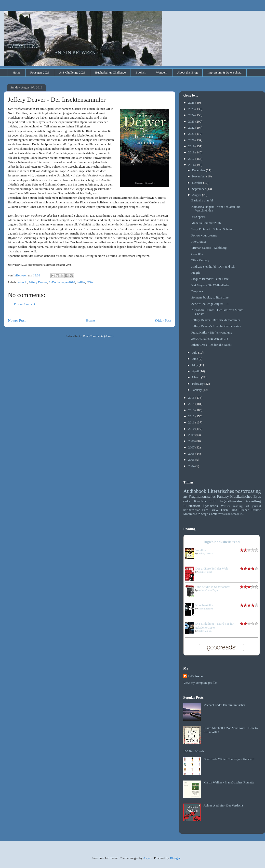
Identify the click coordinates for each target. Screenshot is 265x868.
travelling (253, 501)
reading (238, 506)
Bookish (141, 72)
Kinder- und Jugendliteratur (218, 501)
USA (90, 282)
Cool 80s (197, 254)
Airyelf (148, 858)
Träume (256, 510)
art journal (253, 506)
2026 (192, 103)
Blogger (175, 858)
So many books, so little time (210, 297)
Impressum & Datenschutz (224, 72)
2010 (192, 429)
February (198, 384)
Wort (242, 514)
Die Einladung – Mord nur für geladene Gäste (214, 626)
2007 (192, 447)
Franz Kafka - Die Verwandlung (212, 332)
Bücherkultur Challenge (111, 72)
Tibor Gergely (200, 260)
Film (205, 510)
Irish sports (198, 217)
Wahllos (200, 550)
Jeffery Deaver (38, 282)
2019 (192, 146)
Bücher (244, 510)
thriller (81, 282)
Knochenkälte (204, 605)
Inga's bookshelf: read (222, 542)
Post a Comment (25, 304)
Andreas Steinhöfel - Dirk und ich (213, 267)
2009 (192, 435)
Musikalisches (241, 496)
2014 (192, 404)
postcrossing (248, 491)
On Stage (202, 514)
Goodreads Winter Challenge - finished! (229, 759)
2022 (192, 128)
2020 (192, 140)
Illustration (192, 506)
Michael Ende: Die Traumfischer (224, 705)
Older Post (163, 320)
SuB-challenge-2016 (62, 282)
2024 (192, 115)
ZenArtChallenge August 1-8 (210, 304)
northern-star (192, 510)
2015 (192, 398)
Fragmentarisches (202, 496)
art (185, 496)
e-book (23, 282)
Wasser (225, 506)
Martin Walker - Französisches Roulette (229, 782)
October (198, 183)
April (196, 371)
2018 (192, 152)
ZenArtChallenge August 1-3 (210, 339)
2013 (192, 410)
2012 (192, 416)
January (198, 390)
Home (17, 72)
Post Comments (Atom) (98, 336)
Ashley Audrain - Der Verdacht (223, 805)
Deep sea (197, 291)
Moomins (189, 514)
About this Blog (187, 72)
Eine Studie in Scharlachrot (213, 587)
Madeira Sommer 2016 (206, 223)
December (199, 170)
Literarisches (221, 491)
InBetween (195, 676)
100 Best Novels (194, 751)
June (195, 359)
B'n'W (214, 510)
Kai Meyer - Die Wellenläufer (210, 285)
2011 (192, 422)
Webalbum (224, 514)
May (195, 365)
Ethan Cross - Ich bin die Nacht (211, 345)
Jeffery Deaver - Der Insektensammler (216, 320)
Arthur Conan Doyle (208, 590)
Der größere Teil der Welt (212, 568)
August (197, 195)
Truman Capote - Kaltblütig (209, 248)
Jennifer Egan (205, 572)
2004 (192, 466)
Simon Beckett (206, 609)
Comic (213, 514)
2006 (192, 453)
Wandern (162, 72)
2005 (192, 460)
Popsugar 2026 (40, 72)
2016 (192, 165)
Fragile (196, 273)
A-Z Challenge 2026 (72, 72)
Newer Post (17, 320)
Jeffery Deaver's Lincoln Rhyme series (216, 326)
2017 (192, 159)
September (199, 189)
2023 (192, 121)
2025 (192, 109)
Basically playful (202, 200)
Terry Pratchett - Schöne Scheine (212, 229)
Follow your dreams (204, 235)
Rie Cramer (199, 242)
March (197, 377)
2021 (192, 134)
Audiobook (195, 491)
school (235, 514)
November (199, 176)
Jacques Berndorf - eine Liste (210, 279)
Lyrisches (211, 506)
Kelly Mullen (205, 631)
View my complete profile (200, 683)
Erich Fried (229, 510)
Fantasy (223, 496)
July (195, 353)
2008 (192, 441)
